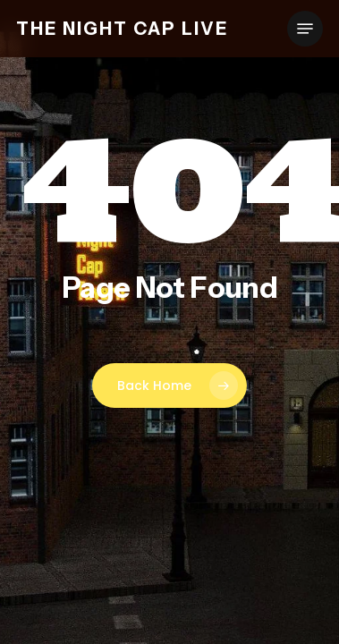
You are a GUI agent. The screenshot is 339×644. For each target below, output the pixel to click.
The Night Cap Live (122, 29)
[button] (305, 29)
